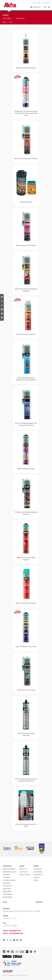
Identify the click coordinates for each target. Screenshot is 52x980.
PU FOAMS (6, 878)
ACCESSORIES (8, 897)
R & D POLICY (24, 872)
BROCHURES (38, 872)
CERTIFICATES (38, 875)
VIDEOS (36, 880)
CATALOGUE (38, 869)
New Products (46, 3)
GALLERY (37, 878)
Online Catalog (36, 3)
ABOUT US (23, 869)
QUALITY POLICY (25, 875)
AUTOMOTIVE (7, 886)
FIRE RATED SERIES (9, 869)
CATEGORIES (8, 19)
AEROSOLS (7, 883)
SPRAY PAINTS (8, 894)
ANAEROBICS (7, 892)
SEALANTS (7, 875)
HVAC (11, 22)
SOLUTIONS (21, 19)
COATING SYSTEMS (9, 880)
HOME (4, 22)
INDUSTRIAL (7, 889)
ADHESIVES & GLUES (10, 872)
